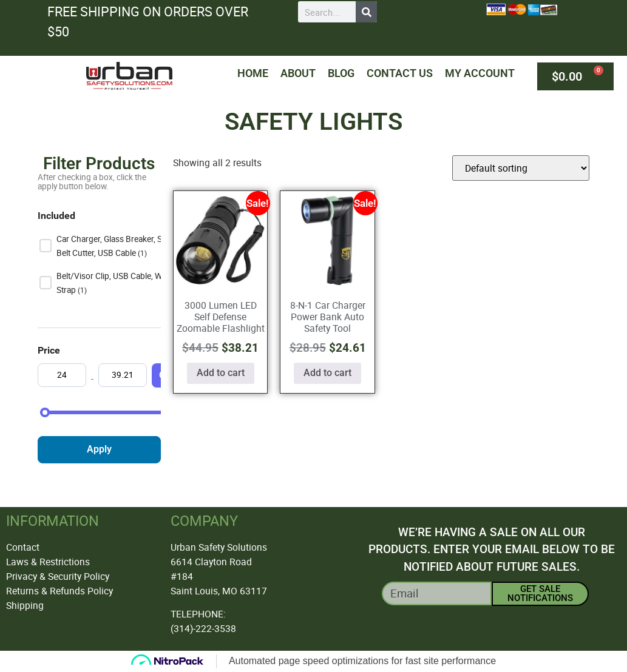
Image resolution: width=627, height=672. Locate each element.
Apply (99, 449)
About (298, 73)
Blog (341, 73)
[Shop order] (521, 168)
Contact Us (400, 73)
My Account (480, 73)
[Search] (366, 12)
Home (253, 73)
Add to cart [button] (221, 373)
